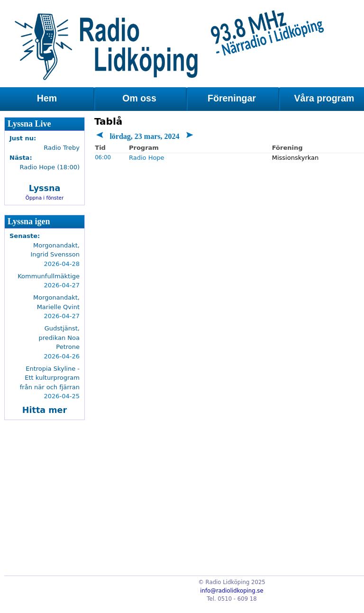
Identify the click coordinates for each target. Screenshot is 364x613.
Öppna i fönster (45, 198)
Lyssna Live (29, 124)
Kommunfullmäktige (49, 276)
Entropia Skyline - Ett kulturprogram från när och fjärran (50, 378)
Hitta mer (45, 410)
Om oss (139, 98)
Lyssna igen (29, 221)
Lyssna (45, 188)
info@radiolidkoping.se (232, 591)
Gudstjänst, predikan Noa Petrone (59, 338)
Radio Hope (147, 158)
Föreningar (232, 98)
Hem (47, 98)
